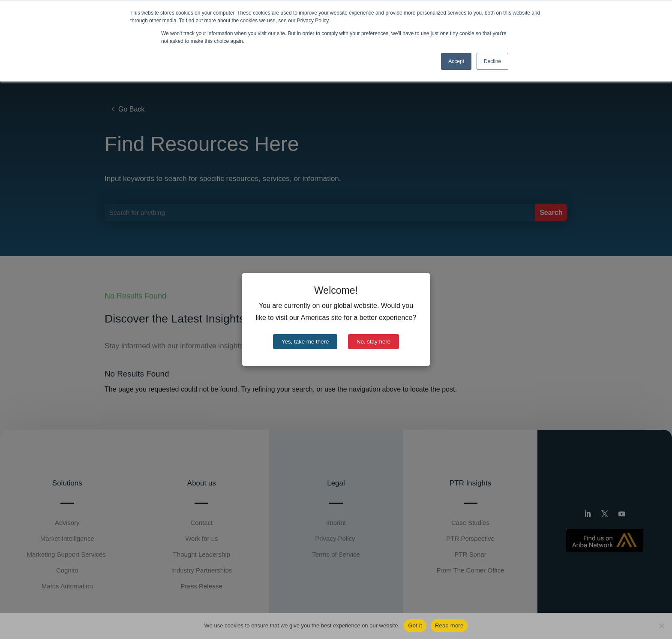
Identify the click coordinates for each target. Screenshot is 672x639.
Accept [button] (456, 61)
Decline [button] (492, 61)
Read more (449, 625)
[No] (661, 626)
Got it (415, 625)
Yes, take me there (305, 342)
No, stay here (373, 342)
